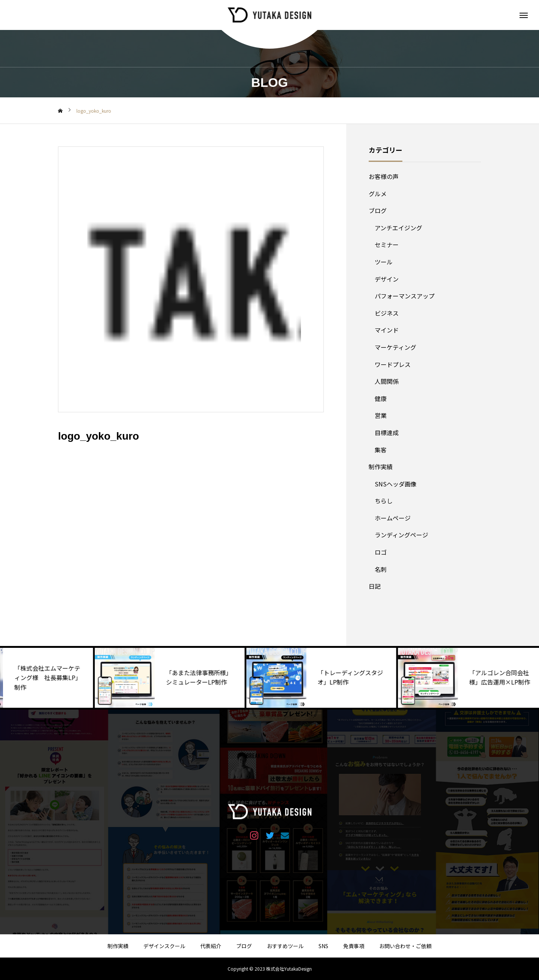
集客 (381, 450)
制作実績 (381, 467)
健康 (381, 398)
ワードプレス (393, 364)
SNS (323, 946)
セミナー (387, 245)
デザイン (387, 279)
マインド (387, 330)
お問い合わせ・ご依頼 (405, 946)
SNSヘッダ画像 (396, 484)
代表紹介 (211, 946)
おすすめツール (285, 946)
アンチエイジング (398, 228)
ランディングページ (401, 535)
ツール (384, 262)
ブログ (378, 210)
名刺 (381, 569)
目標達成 (387, 433)
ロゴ (381, 552)
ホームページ (393, 518)
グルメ (378, 194)
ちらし (384, 501)
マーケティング (395, 347)
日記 (375, 586)
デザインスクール (164, 946)
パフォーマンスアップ (405, 296)
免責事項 (354, 946)
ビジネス (387, 313)
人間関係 (387, 381)
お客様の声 (384, 176)
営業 (381, 415)
